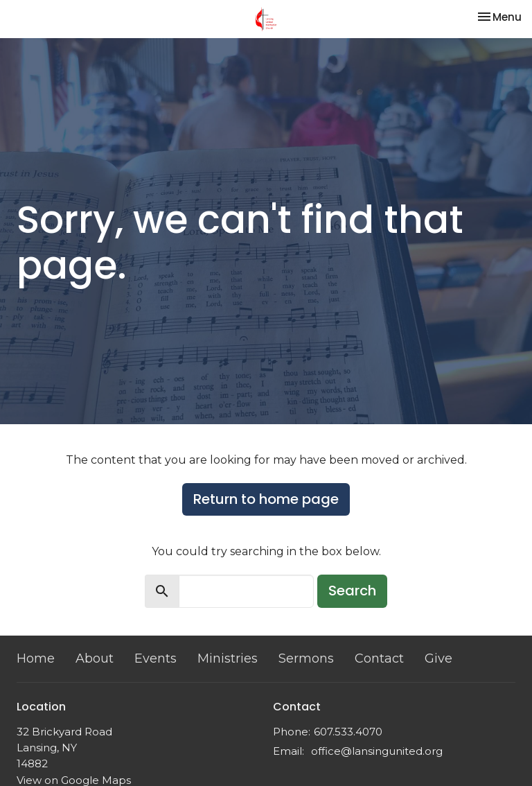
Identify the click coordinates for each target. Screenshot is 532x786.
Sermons (306, 658)
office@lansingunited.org (377, 751)
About (95, 658)
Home (36, 658)
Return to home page (266, 499)
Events (156, 658)
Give (438, 658)
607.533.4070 (348, 732)
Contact (379, 658)
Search (352, 591)
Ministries (228, 658)
